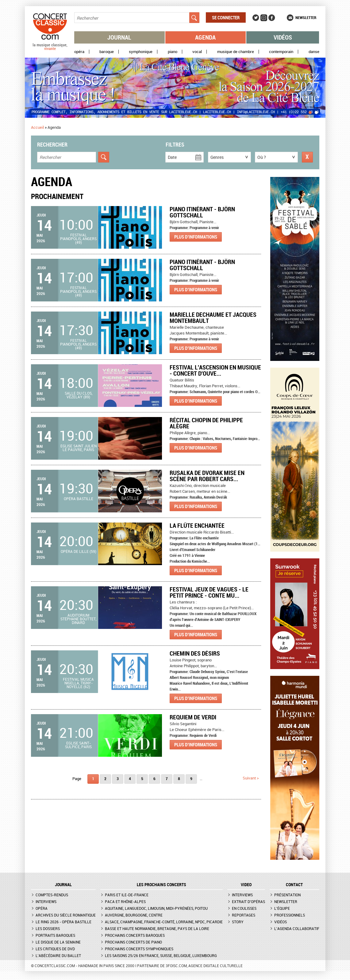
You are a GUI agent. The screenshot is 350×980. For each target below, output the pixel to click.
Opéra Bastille (79, 499)
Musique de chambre (236, 52)
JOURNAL (63, 885)
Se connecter (226, 17)
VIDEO (246, 885)
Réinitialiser (307, 157)
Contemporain (281, 52)
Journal (119, 37)
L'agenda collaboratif (297, 928)
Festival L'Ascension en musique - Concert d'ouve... (215, 370)
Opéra (79, 52)
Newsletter (306, 17)
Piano (173, 52)
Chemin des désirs (195, 653)
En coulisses (244, 908)
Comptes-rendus (52, 895)
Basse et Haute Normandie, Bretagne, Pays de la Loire (157, 928)
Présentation (287, 895)
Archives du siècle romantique (66, 915)
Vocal (197, 52)
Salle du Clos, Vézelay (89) (79, 395)
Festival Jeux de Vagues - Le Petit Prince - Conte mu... (209, 592)
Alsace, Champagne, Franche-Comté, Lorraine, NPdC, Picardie (164, 922)
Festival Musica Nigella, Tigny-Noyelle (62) (78, 683)
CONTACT (294, 885)
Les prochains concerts (162, 885)
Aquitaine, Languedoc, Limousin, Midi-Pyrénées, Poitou (156, 908)
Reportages (244, 915)
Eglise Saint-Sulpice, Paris (78, 745)
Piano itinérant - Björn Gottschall (202, 212)
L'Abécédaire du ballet (58, 955)
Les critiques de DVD (55, 949)
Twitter (256, 18)
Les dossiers (48, 928)
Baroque (107, 52)
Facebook (272, 18)
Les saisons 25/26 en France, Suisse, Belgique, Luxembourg (161, 955)
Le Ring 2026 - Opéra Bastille (63, 922)
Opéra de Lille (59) (79, 551)
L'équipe (282, 908)
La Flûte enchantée (197, 525)
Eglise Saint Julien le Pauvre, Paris (79, 448)
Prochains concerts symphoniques (139, 949)
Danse (314, 52)
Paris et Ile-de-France (127, 895)
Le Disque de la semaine (58, 942)
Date (172, 157)
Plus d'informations (196, 237)
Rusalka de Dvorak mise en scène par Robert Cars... (207, 476)
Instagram (264, 18)
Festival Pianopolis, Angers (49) (78, 239)
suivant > (251, 778)
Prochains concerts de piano (133, 942)
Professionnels (290, 915)
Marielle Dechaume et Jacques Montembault (213, 318)
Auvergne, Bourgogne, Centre (134, 915)
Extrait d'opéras (248, 902)
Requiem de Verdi (193, 717)
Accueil (37, 127)
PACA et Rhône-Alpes (125, 902)
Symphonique (141, 52)
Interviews (46, 902)
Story (238, 922)
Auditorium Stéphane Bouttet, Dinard (78, 619)
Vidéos (283, 37)
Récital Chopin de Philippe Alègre (206, 423)
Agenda (205, 37)
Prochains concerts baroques (135, 935)
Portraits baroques (55, 935)
